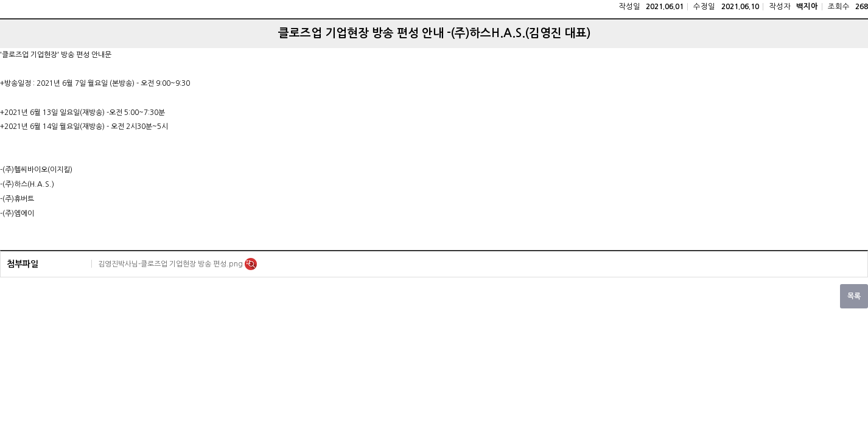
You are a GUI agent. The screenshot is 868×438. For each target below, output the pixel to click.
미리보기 (251, 264)
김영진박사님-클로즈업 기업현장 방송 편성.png (171, 264)
